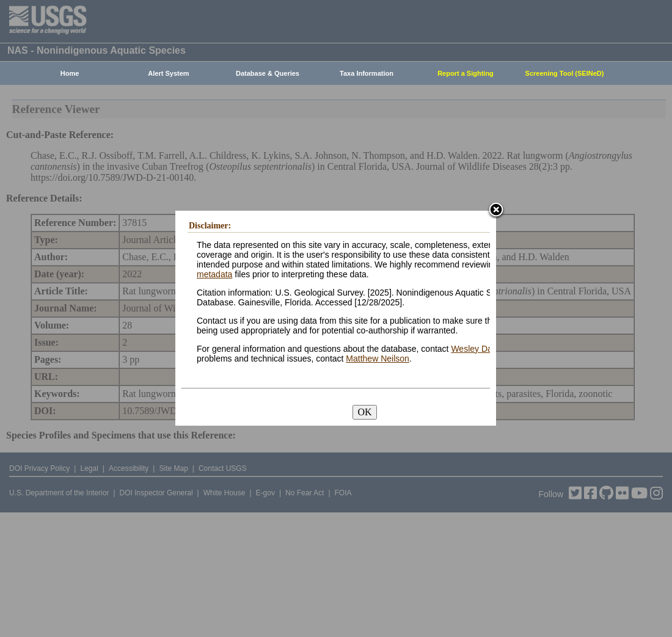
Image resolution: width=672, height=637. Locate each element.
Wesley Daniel (478, 349)
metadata (214, 274)
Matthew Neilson (378, 359)
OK (364, 412)
